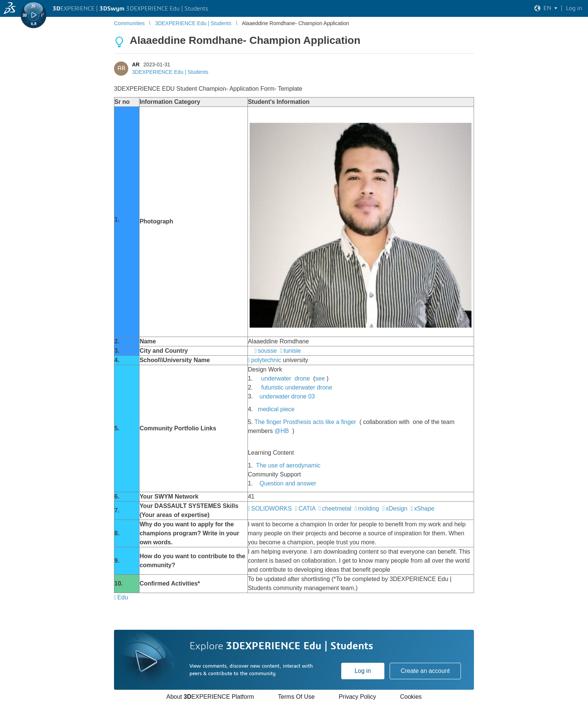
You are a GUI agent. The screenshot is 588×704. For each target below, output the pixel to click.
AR (136, 64)
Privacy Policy (357, 697)
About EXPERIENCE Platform (210, 697)
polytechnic (266, 360)
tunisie (292, 351)
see (320, 378)
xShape (424, 509)
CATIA (307, 509)
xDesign (397, 509)
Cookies (411, 697)
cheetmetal (337, 509)
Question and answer (288, 483)
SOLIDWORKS (271, 509)
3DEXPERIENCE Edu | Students (170, 72)
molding (369, 509)
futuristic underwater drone (296, 387)
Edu (123, 597)
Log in (363, 671)
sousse (268, 351)
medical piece (276, 409)
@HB (282, 431)
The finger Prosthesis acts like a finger (305, 422)
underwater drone (285, 378)
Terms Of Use (296, 697)
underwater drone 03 (287, 396)
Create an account (425, 671)
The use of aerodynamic (288, 465)
